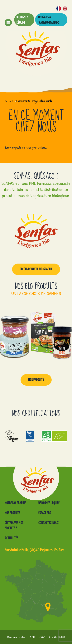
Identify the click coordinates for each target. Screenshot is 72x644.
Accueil (9, 101)
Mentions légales (16, 637)
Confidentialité (57, 637)
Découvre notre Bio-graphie (36, 269)
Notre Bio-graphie (15, 503)
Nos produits (36, 380)
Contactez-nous (48, 523)
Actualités (11, 538)
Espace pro (45, 513)
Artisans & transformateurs (48, 20)
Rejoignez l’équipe (22, 20)
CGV (42, 637)
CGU (32, 637)
